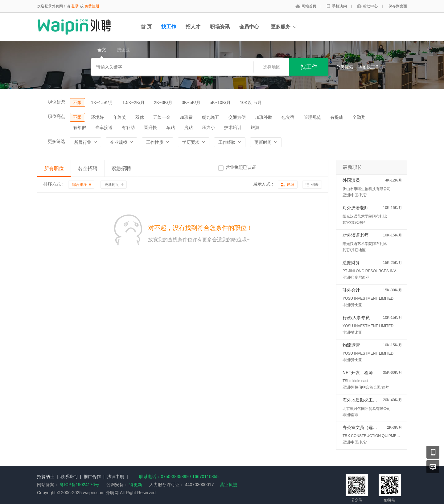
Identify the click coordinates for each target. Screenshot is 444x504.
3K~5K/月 (191, 102)
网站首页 (309, 6)
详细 (290, 185)
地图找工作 (369, 67)
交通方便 (237, 117)
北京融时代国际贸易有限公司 (367, 409)
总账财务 (351, 263)
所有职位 (54, 168)
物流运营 (351, 345)
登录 (75, 6)
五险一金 (162, 117)
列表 (315, 185)
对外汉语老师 (356, 208)
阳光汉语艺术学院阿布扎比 (365, 216)
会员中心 (249, 27)
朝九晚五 (211, 117)
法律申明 (116, 477)
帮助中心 (371, 6)
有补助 (128, 127)
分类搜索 (345, 67)
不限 (77, 102)
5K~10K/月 (220, 102)
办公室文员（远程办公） (366, 427)
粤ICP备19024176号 (80, 485)
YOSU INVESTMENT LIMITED (368, 298)
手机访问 (340, 6)
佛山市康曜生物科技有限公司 (367, 189)
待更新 (135, 485)
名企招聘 (88, 168)
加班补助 (264, 117)
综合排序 (80, 185)
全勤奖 (359, 117)
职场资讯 (220, 27)
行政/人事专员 (356, 318)
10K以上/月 (251, 102)
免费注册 (92, 6)
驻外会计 (351, 290)
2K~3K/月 (163, 102)
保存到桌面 (398, 6)
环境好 (97, 117)
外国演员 (351, 180)
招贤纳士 (46, 477)
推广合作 (92, 477)
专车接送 (104, 127)
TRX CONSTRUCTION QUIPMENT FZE (376, 436)
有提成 (337, 117)
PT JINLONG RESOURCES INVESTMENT (378, 271)
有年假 (80, 127)
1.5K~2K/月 (134, 102)
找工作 (169, 27)
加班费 (186, 117)
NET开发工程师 (358, 373)
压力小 (208, 127)
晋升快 (150, 127)
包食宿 (288, 117)
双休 (140, 117)
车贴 (171, 127)
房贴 (188, 127)
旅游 (255, 127)
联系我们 (69, 477)
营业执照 (228, 485)
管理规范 (312, 117)
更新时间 (112, 185)
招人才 (193, 27)
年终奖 (120, 117)
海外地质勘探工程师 (362, 400)
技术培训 (233, 127)
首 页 (146, 27)
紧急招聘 (121, 168)
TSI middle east (355, 381)
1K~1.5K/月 (102, 102)
